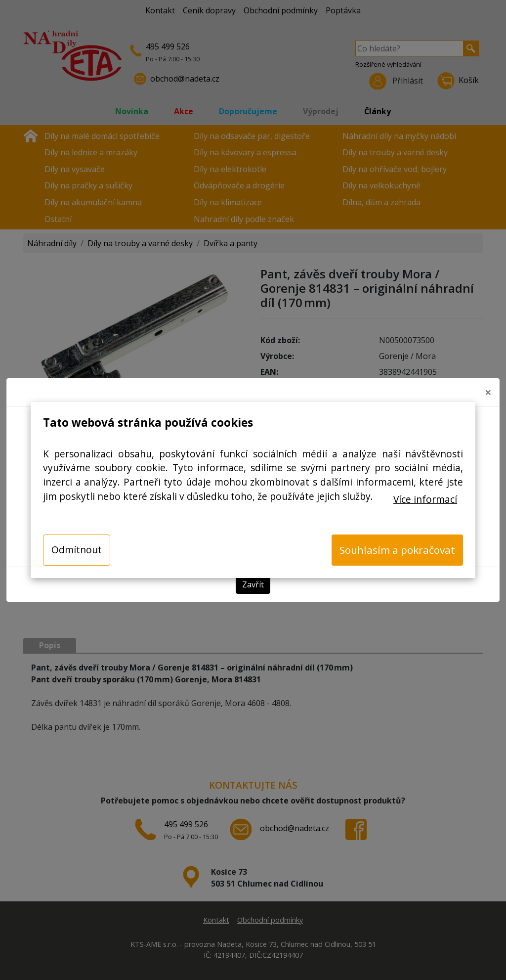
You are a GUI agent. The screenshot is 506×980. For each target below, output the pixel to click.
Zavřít (253, 584)
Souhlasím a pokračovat (397, 550)
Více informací (425, 499)
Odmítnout (77, 550)
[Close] (488, 392)
